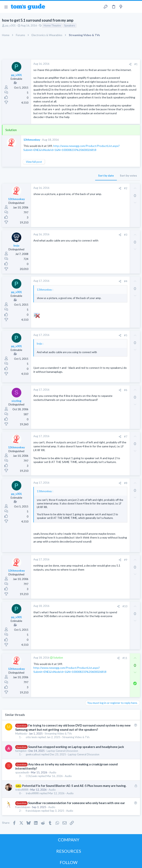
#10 (125, 606)
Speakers (70, 25)
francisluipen (23, 807)
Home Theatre (52, 25)
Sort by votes (128, 176)
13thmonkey (32, 140)
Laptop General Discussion (62, 751)
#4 (126, 281)
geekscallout (33, 754)
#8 (126, 483)
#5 (126, 335)
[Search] (137, 7)
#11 (125, 658)
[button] (6, 7)
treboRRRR (22, 790)
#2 (126, 188)
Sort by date (106, 176)
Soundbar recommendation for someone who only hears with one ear (77, 803)
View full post (34, 162)
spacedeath (22, 772)
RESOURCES (69, 851)
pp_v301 (10, 25)
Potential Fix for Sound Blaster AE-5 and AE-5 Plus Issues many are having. (74, 786)
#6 (126, 390)
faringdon (21, 751)
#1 (136, 64)
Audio (53, 772)
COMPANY (69, 840)
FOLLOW (69, 862)
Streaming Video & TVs (58, 734)
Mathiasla (21, 734)
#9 (126, 560)
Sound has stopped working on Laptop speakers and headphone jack (76, 747)
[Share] (130, 64)
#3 (126, 235)
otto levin (31, 737)
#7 (126, 437)
